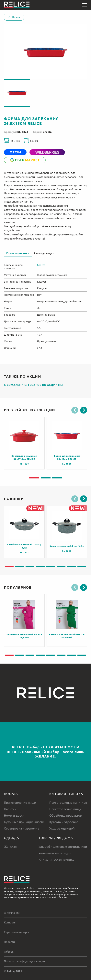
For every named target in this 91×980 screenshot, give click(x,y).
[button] (75, 410)
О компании (12, 913)
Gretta (47, 132)
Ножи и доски (14, 815)
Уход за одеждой (62, 828)
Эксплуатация (44, 253)
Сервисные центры (16, 932)
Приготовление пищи (20, 803)
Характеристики (18, 253)
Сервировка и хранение (22, 828)
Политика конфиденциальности (24, 961)
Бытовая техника (66, 794)
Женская (10, 847)
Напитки (10, 809)
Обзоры (9, 952)
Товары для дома (56, 838)
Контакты (10, 922)
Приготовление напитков (68, 803)
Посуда (11, 794)
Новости (9, 942)
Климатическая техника (56, 859)
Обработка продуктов (66, 815)
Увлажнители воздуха (55, 853)
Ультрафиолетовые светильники (63, 847)
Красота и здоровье (64, 822)
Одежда (12, 838)
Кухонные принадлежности (24, 822)
